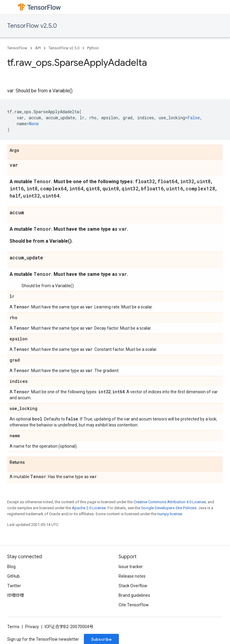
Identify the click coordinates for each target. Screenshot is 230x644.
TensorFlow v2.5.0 (32, 26)
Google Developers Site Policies (169, 508)
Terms (13, 627)
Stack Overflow (133, 586)
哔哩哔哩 (16, 595)
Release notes (132, 576)
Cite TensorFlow (134, 605)
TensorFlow (17, 48)
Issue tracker (131, 567)
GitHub (13, 576)
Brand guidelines (134, 595)
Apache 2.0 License (89, 508)
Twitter (14, 586)
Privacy (32, 627)
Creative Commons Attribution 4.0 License (170, 502)
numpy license (170, 514)
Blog (11, 567)
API (38, 48)
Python (93, 48)
